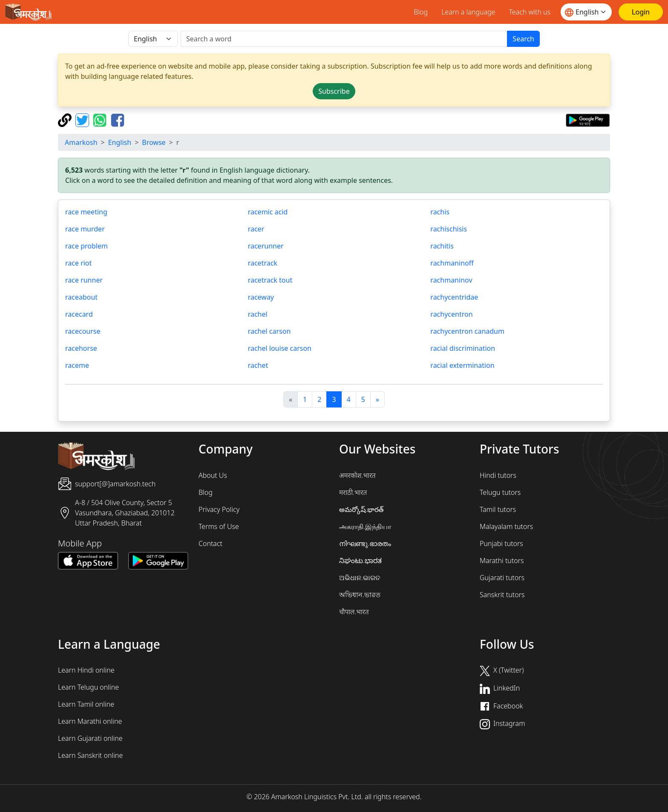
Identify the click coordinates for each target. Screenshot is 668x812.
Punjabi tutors (501, 543)
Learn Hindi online (86, 670)
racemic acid (268, 212)
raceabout (81, 297)
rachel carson (269, 331)
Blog (421, 12)
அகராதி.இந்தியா (365, 526)
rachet (258, 365)
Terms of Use (219, 526)
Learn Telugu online (88, 687)
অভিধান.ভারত (360, 595)
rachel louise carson (280, 348)
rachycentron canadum (467, 331)
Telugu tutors (500, 492)
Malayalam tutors (506, 526)
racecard (79, 314)
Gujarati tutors (502, 578)
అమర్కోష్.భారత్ (361, 509)
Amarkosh (81, 142)
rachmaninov (451, 280)
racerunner (266, 246)
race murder (85, 229)
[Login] (641, 12)
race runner (84, 280)
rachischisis (449, 229)
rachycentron (451, 314)
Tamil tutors (498, 509)
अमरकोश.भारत (357, 475)
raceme (77, 365)
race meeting (86, 212)
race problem (86, 246)
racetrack (263, 263)
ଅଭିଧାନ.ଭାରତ (360, 578)
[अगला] (377, 399)
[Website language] (586, 12)
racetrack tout (270, 280)
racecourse (83, 331)
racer (256, 229)
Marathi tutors (502, 561)
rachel (258, 314)
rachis (440, 212)
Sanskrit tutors (502, 595)
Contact (210, 543)
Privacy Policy (219, 509)
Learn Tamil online (86, 704)
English (120, 142)
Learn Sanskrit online (90, 755)
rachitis (442, 246)
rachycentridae (454, 297)
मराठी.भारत (353, 492)
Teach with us (530, 12)
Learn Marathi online (90, 721)
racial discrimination (463, 348)
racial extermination (462, 365)
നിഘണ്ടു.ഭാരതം (365, 543)
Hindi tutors (498, 475)
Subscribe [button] (334, 91)
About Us (213, 475)
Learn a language (468, 12)
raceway (261, 297)
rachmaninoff (452, 263)
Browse (154, 142)
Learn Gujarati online (90, 738)
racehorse (81, 348)
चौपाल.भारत (354, 612)
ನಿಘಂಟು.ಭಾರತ (360, 561)
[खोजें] (344, 39)
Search (523, 39)
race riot (78, 263)
